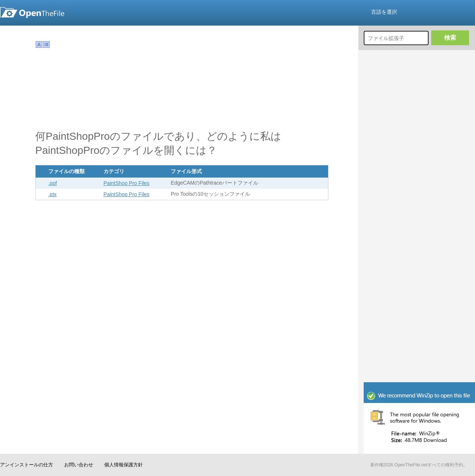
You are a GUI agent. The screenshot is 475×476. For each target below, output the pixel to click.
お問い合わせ (79, 465)
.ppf (53, 183)
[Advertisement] (419, 261)
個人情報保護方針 (124, 465)
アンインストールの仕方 (27, 465)
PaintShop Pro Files (127, 183)
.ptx (53, 194)
